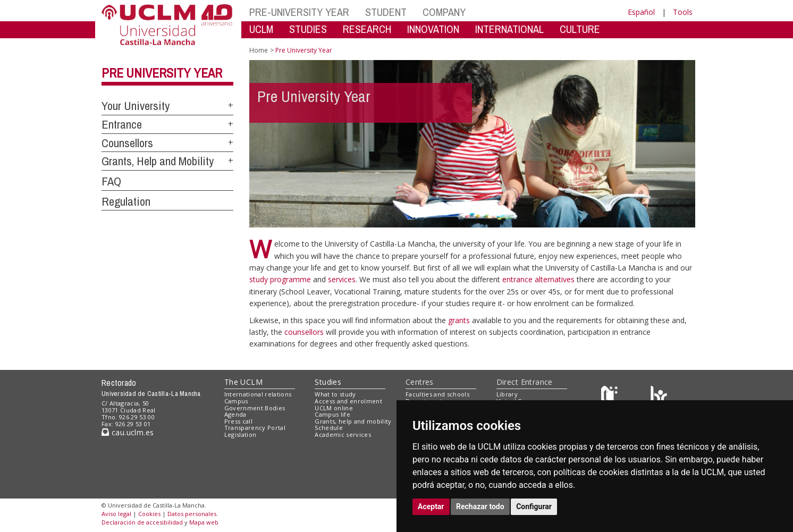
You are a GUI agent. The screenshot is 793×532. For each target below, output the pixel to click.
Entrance (122, 124)
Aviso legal (116, 514)
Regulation (126, 201)
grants (460, 320)
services (342, 279)
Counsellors (127, 143)
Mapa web (204, 522)
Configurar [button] (534, 506)
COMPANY (444, 12)
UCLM (261, 29)
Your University (136, 106)
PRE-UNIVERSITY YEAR (299, 12)
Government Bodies (255, 408)
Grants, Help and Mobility (158, 161)
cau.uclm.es (128, 432)
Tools (683, 12)
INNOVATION (433, 29)
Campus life (332, 414)
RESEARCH (367, 29)
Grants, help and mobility (353, 421)
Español (641, 12)
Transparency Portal (255, 428)
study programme (281, 279)
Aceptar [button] (431, 506)
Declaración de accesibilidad (142, 522)
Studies (328, 382)
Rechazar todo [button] (480, 506)
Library (507, 394)
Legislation (241, 434)
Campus (236, 401)
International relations (258, 394)
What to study (335, 394)
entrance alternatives (539, 279)
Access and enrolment (348, 401)
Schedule (329, 428)
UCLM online (334, 408)
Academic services (343, 434)
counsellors (305, 332)
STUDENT (386, 12)
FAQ (111, 181)
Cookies (149, 514)
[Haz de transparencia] (611, 397)
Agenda (235, 414)
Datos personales (192, 514)
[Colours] (659, 397)
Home (259, 50)
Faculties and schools (437, 394)
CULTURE (580, 29)
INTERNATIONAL (509, 29)
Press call (238, 421)
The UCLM (243, 382)
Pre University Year (162, 73)
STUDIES (308, 29)
